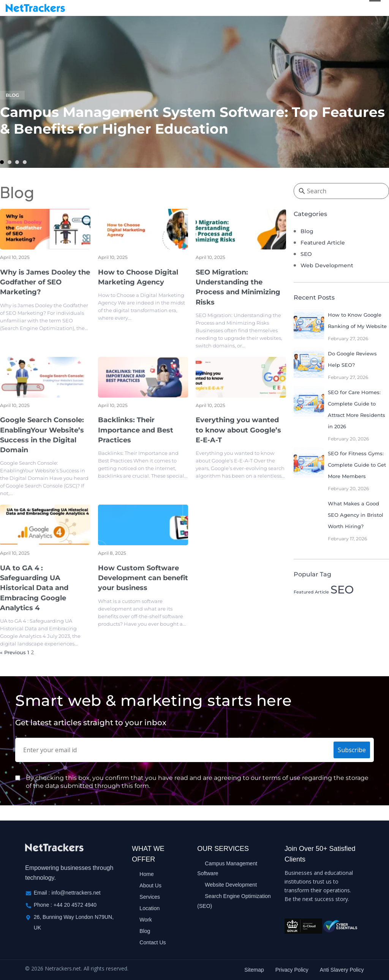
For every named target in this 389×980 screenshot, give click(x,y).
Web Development (327, 266)
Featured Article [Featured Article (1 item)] (311, 592)
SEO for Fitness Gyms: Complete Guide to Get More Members (357, 465)
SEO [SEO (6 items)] (342, 589)
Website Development (231, 885)
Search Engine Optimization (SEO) (234, 901)
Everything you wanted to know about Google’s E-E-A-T (238, 430)
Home (146, 874)
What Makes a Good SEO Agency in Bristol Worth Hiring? (356, 515)
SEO (306, 254)
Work (145, 920)
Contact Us (153, 942)
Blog (12, 95)
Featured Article (323, 243)
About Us (150, 885)
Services (150, 897)
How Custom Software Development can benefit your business (143, 578)
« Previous (13, 653)
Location (149, 908)
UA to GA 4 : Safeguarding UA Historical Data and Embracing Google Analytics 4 (34, 588)
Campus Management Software (227, 868)
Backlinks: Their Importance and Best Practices (136, 430)
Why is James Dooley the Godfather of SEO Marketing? (45, 282)
